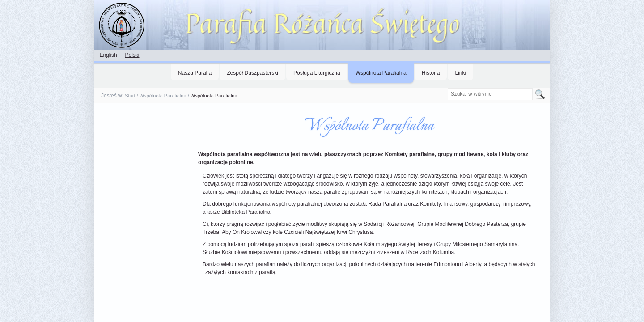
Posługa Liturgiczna (317, 73)
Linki (460, 73)
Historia (431, 73)
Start (130, 96)
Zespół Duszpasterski (252, 73)
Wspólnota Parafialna (381, 73)
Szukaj (447, 88)
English (108, 55)
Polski (132, 55)
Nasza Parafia (195, 73)
